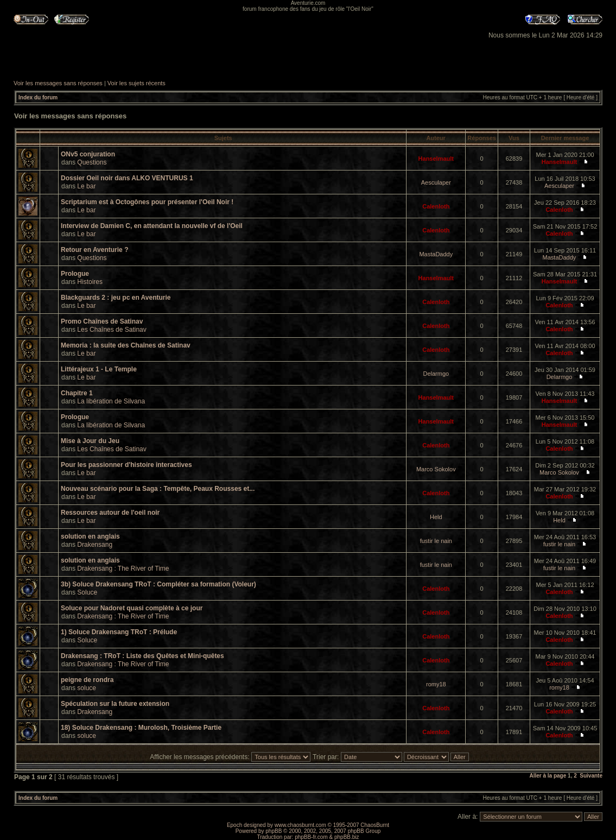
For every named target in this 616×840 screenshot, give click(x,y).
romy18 (436, 684)
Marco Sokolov (436, 469)
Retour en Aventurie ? (94, 250)
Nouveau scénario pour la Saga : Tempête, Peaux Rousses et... (158, 489)
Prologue (75, 274)
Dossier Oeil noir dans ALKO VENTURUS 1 (127, 178)
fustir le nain (436, 541)
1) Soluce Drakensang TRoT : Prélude (119, 632)
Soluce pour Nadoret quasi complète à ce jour (132, 608)
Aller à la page (548, 776)
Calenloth (436, 206)
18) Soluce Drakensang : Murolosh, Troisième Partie (141, 728)
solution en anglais (90, 536)
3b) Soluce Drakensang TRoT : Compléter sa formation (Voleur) (158, 584)
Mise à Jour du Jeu (90, 441)
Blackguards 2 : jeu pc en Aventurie (116, 298)
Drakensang (95, 545)
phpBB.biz (347, 837)
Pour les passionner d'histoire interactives (126, 465)
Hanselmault (436, 159)
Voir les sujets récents (136, 83)
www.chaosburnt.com (300, 825)
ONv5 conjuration (88, 154)
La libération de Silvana (111, 401)
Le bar (86, 186)
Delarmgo (436, 374)
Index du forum (38, 97)
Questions (92, 162)
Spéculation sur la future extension (115, 704)
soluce (87, 688)
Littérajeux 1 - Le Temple (99, 369)
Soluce (87, 592)
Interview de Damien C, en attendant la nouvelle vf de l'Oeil (152, 226)
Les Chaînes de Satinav (112, 330)
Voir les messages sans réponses (58, 83)
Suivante (591, 776)
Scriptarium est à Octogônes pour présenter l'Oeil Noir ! (147, 202)
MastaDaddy (436, 254)
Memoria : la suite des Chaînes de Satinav (126, 345)
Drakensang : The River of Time (123, 569)
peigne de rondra (87, 680)
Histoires (90, 282)
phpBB (274, 831)
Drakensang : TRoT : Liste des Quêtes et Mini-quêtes (142, 656)
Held (436, 517)
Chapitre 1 (77, 393)
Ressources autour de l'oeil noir (110, 513)
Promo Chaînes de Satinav (102, 321)
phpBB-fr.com (311, 837)
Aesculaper (436, 182)
